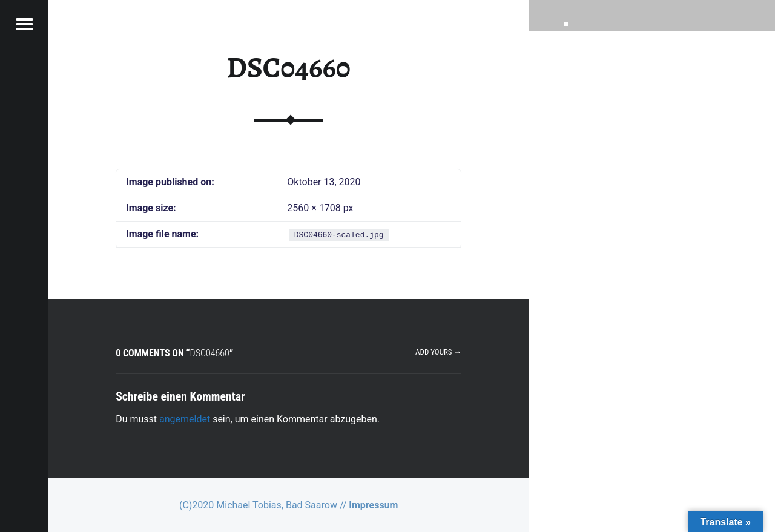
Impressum (373, 505)
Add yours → (438, 352)
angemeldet (185, 419)
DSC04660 (289, 68)
